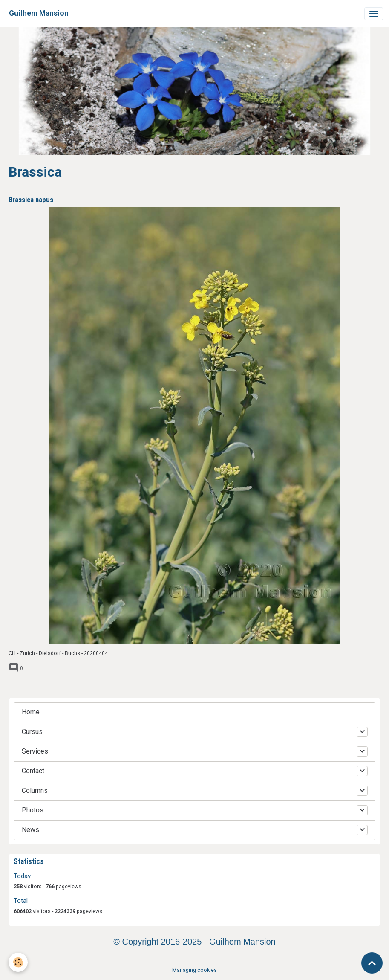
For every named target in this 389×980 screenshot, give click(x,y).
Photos (33, 810)
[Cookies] (18, 962)
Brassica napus (31, 200)
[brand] (39, 13)
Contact (33, 771)
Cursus (32, 732)
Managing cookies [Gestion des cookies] (194, 970)
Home (31, 712)
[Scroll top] (372, 963)
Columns (35, 790)
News (30, 830)
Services (35, 751)
